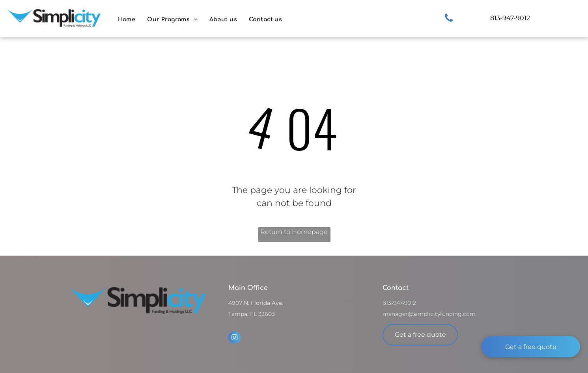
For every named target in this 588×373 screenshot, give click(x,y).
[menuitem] (127, 19)
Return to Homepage (294, 232)
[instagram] (234, 338)
